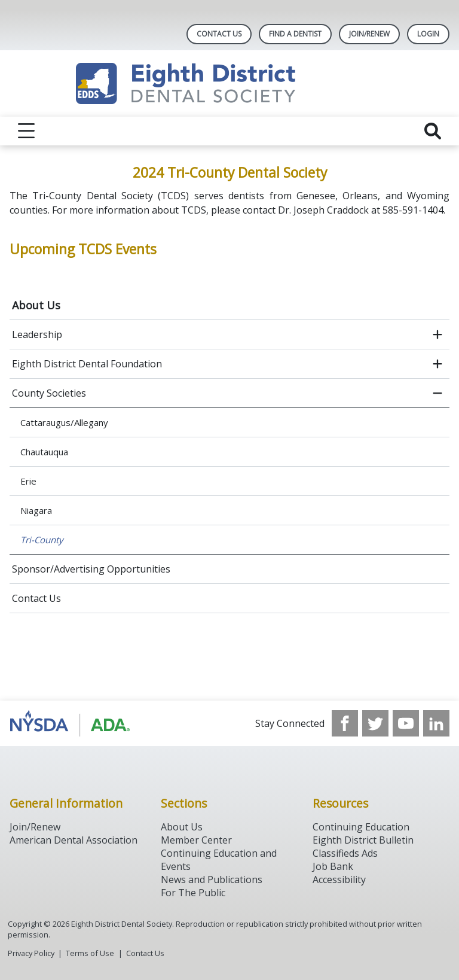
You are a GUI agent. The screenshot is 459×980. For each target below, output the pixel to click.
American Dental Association (74, 840)
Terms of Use (90, 953)
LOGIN (428, 34)
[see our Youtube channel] (406, 723)
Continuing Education (361, 827)
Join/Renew (369, 34)
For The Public (193, 893)
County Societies (49, 393)
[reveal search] (433, 131)
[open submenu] (437, 334)
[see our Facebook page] (345, 723)
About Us (36, 305)
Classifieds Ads (345, 853)
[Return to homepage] (230, 83)
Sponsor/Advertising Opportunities (91, 569)
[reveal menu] (26, 131)
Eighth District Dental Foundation (87, 364)
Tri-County (42, 540)
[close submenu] (437, 393)
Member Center (196, 840)
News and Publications (212, 879)
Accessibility (339, 879)
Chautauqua (44, 452)
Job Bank (333, 866)
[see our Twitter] (375, 723)
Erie (28, 481)
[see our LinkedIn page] (436, 723)
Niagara (36, 510)
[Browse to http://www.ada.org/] (70, 723)
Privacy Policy (31, 953)
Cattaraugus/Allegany (64, 422)
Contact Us (219, 34)
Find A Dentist (295, 34)
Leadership (37, 334)
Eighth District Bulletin (363, 840)
